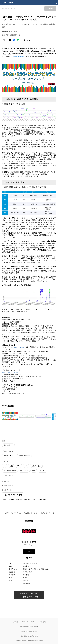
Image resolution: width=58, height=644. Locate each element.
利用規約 (43, 622)
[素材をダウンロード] (24, 40)
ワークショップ (9, 475)
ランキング (24, 471)
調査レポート (8, 445)
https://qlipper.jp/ (18, 56)
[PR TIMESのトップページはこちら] (9, 3)
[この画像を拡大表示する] (10, 416)
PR (5, 466)
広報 (11, 466)
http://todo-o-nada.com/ (30, 564)
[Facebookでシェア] (14, 40)
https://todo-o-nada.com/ (10, 372)
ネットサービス (9, 456)
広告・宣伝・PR (24, 456)
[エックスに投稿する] (10, 40)
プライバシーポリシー (29, 622)
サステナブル (36, 466)
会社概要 (15, 622)
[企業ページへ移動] (29, 532)
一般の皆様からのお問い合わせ (29, 636)
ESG (26, 466)
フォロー (29, 551)
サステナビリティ (10, 471)
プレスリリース (16, 513)
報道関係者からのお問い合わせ (29, 627)
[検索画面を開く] (56, 3)
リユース (42, 471)
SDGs (19, 466)
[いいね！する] (4, 40)
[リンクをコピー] (28, 40)
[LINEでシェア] (18, 40)
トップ (5, 513)
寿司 (34, 471)
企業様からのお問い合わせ (29, 631)
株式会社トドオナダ (30, 513)
